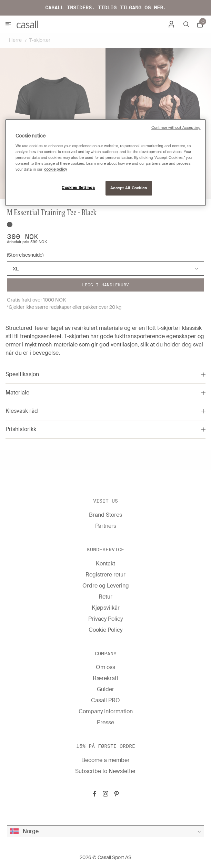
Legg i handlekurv (105, 285)
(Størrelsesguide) (25, 255)
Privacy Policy (105, 619)
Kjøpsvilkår (106, 608)
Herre (15, 40)
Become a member (105, 760)
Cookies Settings (78, 188)
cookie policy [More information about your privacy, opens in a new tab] (56, 169)
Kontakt (105, 564)
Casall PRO (105, 700)
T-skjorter (40, 40)
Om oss (105, 667)
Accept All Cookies (129, 188)
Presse (105, 722)
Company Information (106, 711)
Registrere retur (105, 575)
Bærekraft (105, 678)
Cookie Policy (105, 630)
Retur (105, 597)
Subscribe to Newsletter (105, 771)
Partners (106, 526)
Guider (105, 689)
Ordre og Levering (106, 586)
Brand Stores (105, 515)
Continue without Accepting (176, 128)
